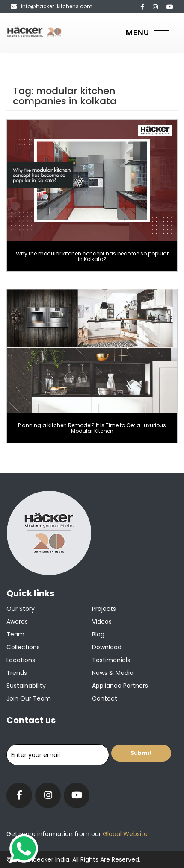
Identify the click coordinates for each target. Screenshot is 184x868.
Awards (17, 622)
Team (15, 634)
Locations (21, 660)
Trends (17, 673)
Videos (102, 622)
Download (107, 647)
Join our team (29, 698)
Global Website (124, 834)
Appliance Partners (120, 686)
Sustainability (26, 686)
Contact (105, 698)
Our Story (21, 609)
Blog (98, 634)
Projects (104, 609)
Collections (23, 647)
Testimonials (111, 660)
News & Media (113, 673)
